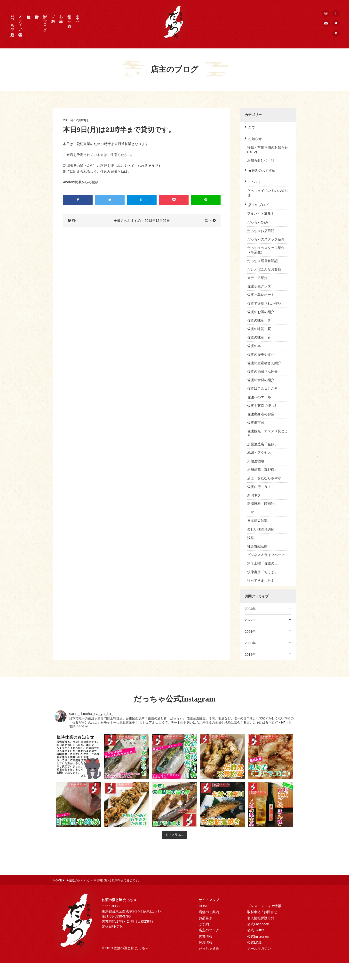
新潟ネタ (254, 495)
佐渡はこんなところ (262, 388)
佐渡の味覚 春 (259, 337)
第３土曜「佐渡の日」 (264, 563)
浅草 (251, 538)
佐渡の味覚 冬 (259, 320)
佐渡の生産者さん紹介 (264, 363)
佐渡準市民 (256, 423)
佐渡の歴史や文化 (261, 355)
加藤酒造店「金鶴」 (262, 444)
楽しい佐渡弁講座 (261, 529)
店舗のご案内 (69, 16)
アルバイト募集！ (261, 214)
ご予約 (53, 14)
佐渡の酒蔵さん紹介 (262, 371)
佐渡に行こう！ (259, 487)
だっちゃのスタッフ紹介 (266, 239)
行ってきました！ (261, 580)
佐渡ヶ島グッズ (259, 286)
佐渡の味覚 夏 (259, 329)
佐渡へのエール (259, 397)
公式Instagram (258, 936)
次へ (208, 220)
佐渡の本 (254, 346)
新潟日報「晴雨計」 (262, 504)
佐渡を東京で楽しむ (262, 406)
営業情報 (206, 936)
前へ (75, 220)
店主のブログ (45, 21)
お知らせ (255, 139)
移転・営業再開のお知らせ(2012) (268, 150)
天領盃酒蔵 (256, 461)
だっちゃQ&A (258, 222)
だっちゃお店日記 (261, 231)
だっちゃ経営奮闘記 (262, 261)
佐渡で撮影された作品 (264, 303)
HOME (204, 906)
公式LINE (254, 942)
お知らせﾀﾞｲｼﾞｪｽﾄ (261, 160)
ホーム (78, 16)
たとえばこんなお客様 (264, 269)
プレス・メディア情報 (264, 906)
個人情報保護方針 (261, 918)
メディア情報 (20, 21)
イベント (255, 182)
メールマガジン (259, 949)
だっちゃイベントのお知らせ (268, 193)
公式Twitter (256, 930)
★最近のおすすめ (262, 170)
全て (252, 127)
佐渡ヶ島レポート (261, 295)
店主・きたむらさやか (264, 478)
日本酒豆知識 (257, 521)
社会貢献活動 (257, 546)
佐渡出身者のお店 (261, 414)
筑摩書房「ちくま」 (262, 572)
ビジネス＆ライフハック (266, 555)
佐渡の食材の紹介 (261, 380)
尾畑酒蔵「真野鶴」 (262, 470)
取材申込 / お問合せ (262, 912)
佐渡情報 (206, 942)
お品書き (61, 16)
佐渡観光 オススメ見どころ (268, 433)
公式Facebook (258, 924)
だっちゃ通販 (12, 21)
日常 (251, 512)
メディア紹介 (257, 278)
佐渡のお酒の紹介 (261, 312)
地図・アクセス (259, 453)
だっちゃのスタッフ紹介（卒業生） (266, 250)
